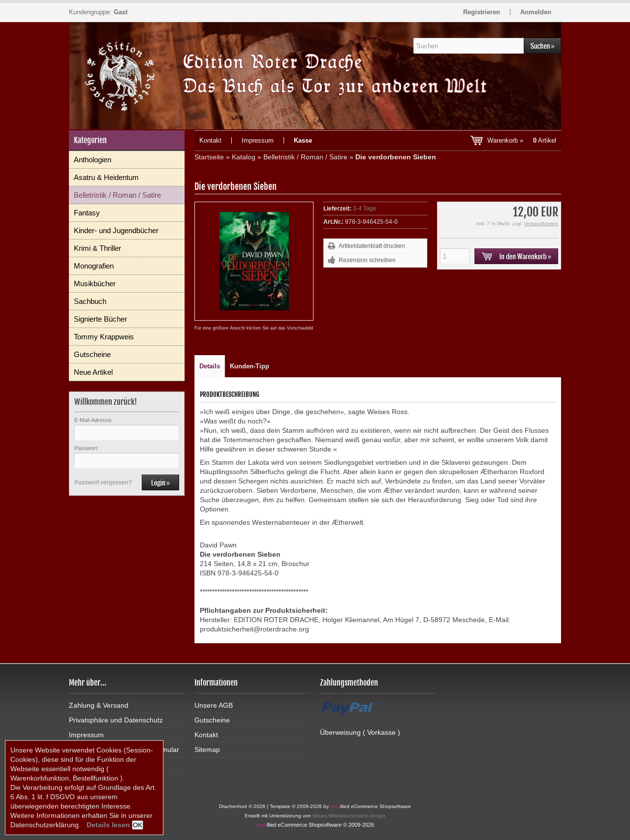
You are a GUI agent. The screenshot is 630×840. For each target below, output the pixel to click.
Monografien (94, 266)
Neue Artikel (93, 372)
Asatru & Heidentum (106, 177)
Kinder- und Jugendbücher (116, 230)
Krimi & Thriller (97, 248)
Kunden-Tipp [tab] (250, 366)
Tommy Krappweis (104, 337)
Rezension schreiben (367, 260)
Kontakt (210, 140)
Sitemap (207, 750)
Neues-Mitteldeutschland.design (349, 816)
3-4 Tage (365, 209)
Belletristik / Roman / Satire (117, 195)
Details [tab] (210, 366)
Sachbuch (90, 301)
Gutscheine (92, 354)
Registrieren (482, 12)
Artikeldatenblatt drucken (372, 246)
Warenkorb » (522, 140)
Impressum (258, 140)
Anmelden (536, 12)
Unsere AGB (214, 705)
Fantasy (87, 213)
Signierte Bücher (100, 319)
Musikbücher (95, 284)
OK (138, 825)
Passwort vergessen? (103, 482)
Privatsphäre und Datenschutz (116, 720)
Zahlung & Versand (99, 705)
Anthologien (93, 160)
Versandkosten (541, 224)
